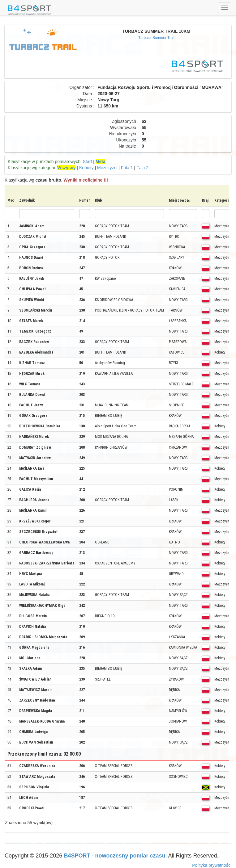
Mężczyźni (107, 168)
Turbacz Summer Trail (156, 38)
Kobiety (86, 168)
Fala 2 (142, 168)
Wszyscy (66, 168)
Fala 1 (127, 168)
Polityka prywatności (212, 865)
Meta (101, 161)
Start (88, 161)
